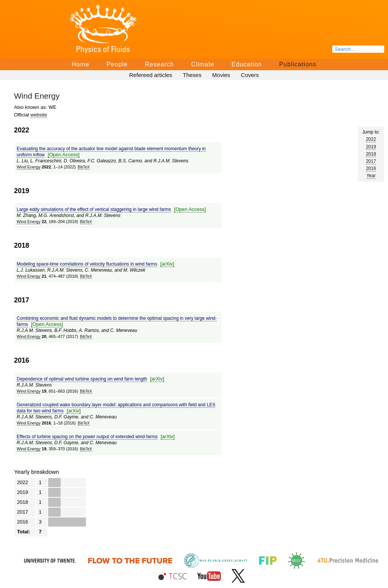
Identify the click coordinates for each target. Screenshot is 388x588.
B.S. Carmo (130, 161)
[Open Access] (64, 155)
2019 (371, 147)
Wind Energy (29, 167)
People (117, 64)
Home (81, 64)
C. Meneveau (98, 270)
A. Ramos (89, 330)
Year (371, 176)
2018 (371, 154)
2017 (371, 161)
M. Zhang (26, 215)
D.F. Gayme (66, 417)
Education (247, 64)
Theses (192, 75)
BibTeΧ (84, 167)
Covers (250, 75)
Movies (221, 75)
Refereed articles (151, 75)
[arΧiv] (167, 264)
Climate (203, 64)
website (39, 115)
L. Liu (22, 161)
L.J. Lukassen (31, 270)
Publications (298, 64)
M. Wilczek (135, 270)
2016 (371, 168)
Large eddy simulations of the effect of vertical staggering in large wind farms (94, 209)
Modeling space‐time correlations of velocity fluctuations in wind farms (87, 264)
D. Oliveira (74, 161)
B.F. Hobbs (65, 330)
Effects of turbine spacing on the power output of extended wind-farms (87, 437)
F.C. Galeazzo (102, 161)
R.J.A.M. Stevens (171, 161)
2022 (371, 139)
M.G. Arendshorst (56, 215)
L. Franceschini (46, 161)
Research (159, 64)
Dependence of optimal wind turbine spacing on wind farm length (82, 379)
